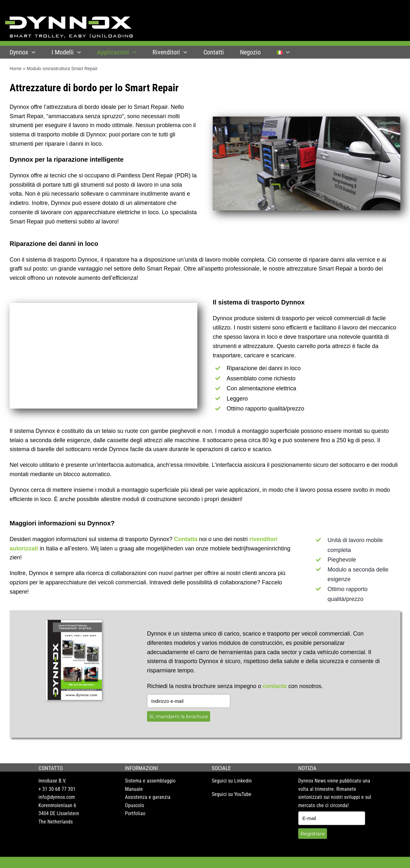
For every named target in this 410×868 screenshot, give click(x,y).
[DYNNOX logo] (69, 19)
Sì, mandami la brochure (179, 716)
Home (16, 69)
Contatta (186, 539)
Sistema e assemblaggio (150, 781)
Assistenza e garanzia (148, 797)
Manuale (134, 789)
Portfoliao (135, 813)
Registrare (313, 834)
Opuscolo (135, 805)
